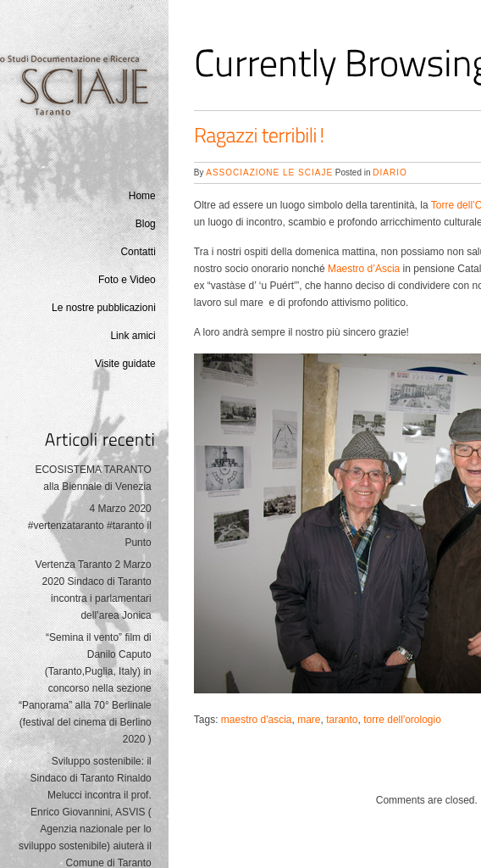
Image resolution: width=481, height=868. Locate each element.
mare (309, 720)
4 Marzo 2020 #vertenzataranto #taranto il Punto (90, 526)
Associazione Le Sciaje (269, 172)
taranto (342, 720)
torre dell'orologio (402, 720)
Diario (390, 172)
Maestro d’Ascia (364, 269)
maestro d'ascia (257, 720)
